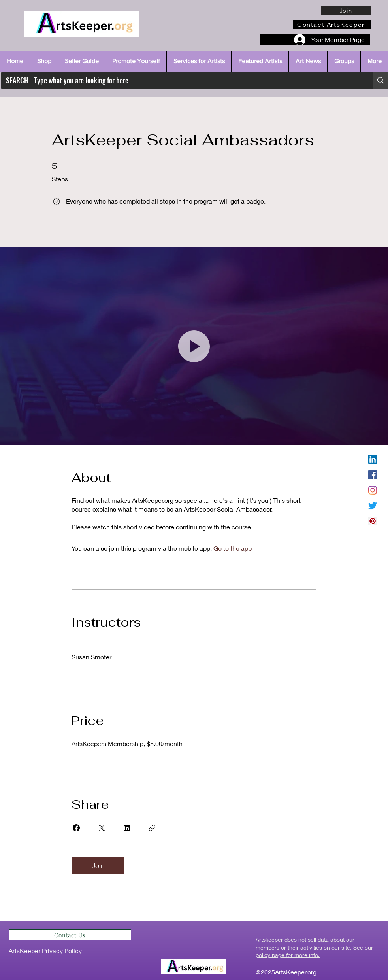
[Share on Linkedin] (127, 828)
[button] (194, 346)
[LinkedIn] (373, 459)
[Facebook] (373, 475)
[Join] (346, 10)
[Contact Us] (70, 935)
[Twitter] (373, 506)
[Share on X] (102, 828)
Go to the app (233, 548)
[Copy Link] (152, 828)
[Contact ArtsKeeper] (332, 24)
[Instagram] (373, 490)
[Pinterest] (373, 521)
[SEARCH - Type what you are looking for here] (181, 80)
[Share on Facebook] (76, 828)
